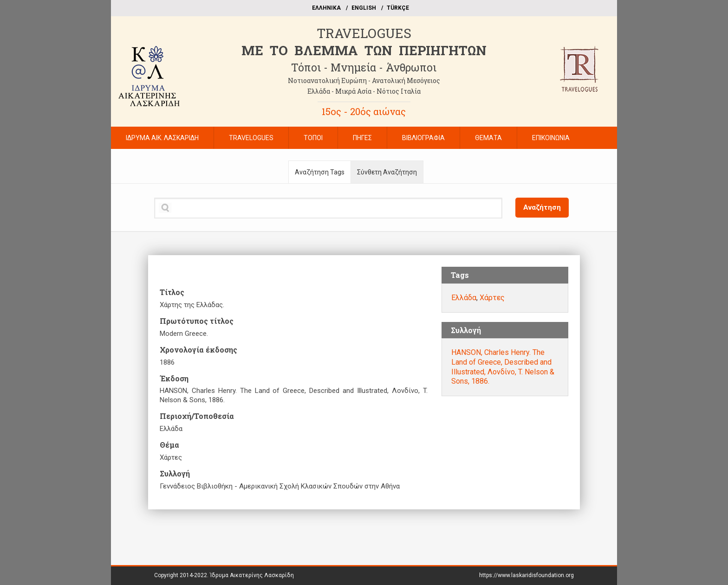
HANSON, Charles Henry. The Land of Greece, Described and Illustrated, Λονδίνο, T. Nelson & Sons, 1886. (503, 367)
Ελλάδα (464, 298)
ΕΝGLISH (364, 8)
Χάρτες (492, 298)
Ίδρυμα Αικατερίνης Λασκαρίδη (252, 575)
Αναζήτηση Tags (320, 172)
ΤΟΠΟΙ (313, 138)
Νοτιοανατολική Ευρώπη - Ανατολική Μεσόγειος (364, 80)
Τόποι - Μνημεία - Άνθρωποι (364, 67)
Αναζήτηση (542, 207)
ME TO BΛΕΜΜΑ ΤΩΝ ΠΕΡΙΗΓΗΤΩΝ (364, 50)
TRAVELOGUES (364, 33)
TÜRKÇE (398, 8)
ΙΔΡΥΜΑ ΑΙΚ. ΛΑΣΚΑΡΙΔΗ (162, 138)
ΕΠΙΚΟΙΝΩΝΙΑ (551, 138)
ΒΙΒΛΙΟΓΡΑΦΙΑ (423, 138)
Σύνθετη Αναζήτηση (387, 172)
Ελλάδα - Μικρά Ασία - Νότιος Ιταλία (364, 91)
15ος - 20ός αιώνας (364, 111)
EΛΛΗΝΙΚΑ (326, 8)
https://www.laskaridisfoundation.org (526, 575)
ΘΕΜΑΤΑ (488, 138)
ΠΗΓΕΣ (362, 138)
